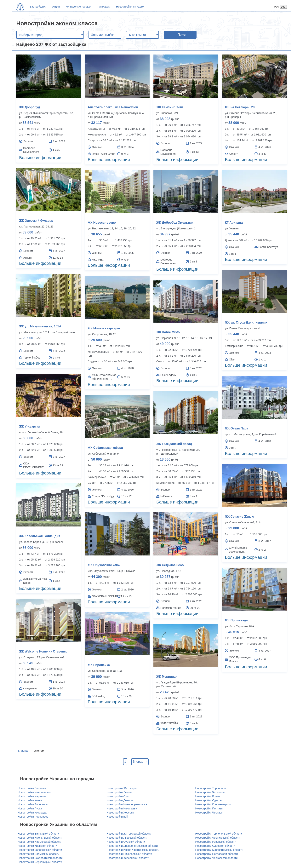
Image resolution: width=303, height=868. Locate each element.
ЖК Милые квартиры (104, 328)
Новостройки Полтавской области (217, 854)
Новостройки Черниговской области (218, 838)
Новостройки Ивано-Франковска (127, 804)
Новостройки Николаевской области (129, 854)
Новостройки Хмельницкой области (40, 838)
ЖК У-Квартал (30, 426)
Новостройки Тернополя (211, 788)
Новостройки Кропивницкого (213, 804)
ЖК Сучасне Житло (240, 517)
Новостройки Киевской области (37, 846)
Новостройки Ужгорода (32, 813)
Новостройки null (117, 817)
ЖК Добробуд (30, 107)
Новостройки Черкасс (209, 813)
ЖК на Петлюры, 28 (240, 107)
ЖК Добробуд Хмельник (175, 223)
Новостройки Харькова (32, 796)
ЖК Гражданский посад (174, 444)
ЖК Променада (236, 620)
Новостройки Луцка (30, 808)
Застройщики (38, 7)
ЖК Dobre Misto (168, 332)
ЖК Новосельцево (102, 223)
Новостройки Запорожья (33, 804)
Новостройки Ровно (208, 796)
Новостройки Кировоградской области (219, 850)
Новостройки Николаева (122, 808)
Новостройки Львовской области (127, 838)
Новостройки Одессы (209, 800)
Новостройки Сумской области (126, 842)
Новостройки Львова (119, 792)
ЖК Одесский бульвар (36, 221)
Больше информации (40, 158)
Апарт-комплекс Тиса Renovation (113, 107)
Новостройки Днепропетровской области (132, 846)
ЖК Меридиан (167, 677)
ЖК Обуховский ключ (104, 565)
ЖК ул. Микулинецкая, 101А (40, 326)
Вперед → (140, 762)
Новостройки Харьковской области (40, 842)
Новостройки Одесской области (215, 846)
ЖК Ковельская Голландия (40, 536)
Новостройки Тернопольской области (219, 834)
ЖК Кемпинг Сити (170, 107)
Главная (24, 751)
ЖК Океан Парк (236, 428)
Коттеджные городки (78, 7)
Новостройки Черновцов (33, 817)
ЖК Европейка (99, 665)
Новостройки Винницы (32, 788)
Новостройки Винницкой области (38, 834)
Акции (56, 7)
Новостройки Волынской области (39, 854)
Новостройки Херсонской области (128, 858)
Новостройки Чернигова (210, 792)
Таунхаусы (104, 7)
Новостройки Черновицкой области (40, 862)
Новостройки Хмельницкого (35, 792)
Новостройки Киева (30, 800)
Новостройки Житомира (121, 788)
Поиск (182, 35)
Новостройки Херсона (120, 813)
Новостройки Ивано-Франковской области (133, 850)
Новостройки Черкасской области (217, 858)
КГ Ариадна (234, 223)
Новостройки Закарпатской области (40, 858)
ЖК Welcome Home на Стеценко (43, 651)
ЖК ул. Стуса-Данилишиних (246, 322)
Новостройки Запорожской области (40, 850)
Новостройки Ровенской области (216, 842)
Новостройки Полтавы (209, 808)
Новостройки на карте (130, 7)
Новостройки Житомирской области (129, 834)
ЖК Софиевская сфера (105, 448)
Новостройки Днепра (120, 800)
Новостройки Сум (117, 796)
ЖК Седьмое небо (170, 565)
